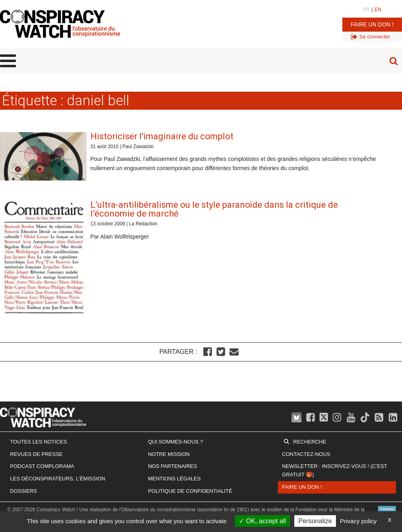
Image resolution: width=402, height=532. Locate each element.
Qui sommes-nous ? (176, 442)
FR (366, 10)
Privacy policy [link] (358, 521)
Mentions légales (174, 479)
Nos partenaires (173, 466)
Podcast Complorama (42, 466)
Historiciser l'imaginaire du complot (162, 136)
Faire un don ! (372, 24)
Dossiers (23, 491)
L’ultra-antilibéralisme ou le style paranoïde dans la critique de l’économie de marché (214, 209)
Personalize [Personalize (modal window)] (315, 521)
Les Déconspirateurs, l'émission (58, 479)
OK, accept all (262, 521)
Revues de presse (36, 454)
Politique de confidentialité (190, 491)
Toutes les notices (38, 442)
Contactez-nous (306, 454)
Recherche (310, 442)
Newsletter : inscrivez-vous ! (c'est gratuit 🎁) (334, 470)
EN (378, 10)
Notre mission (169, 454)
